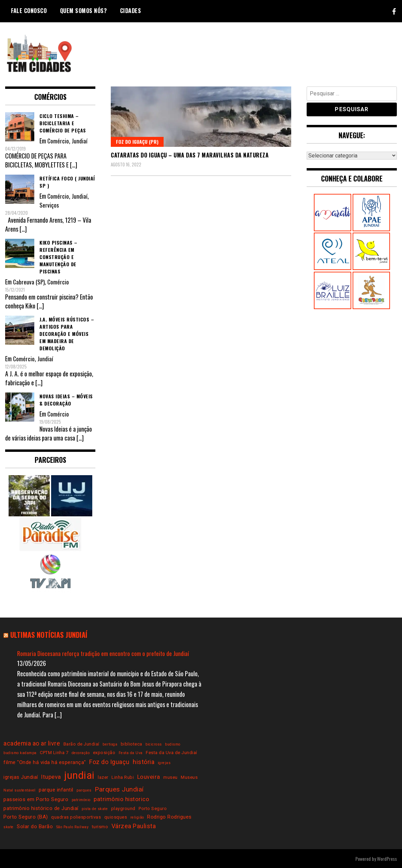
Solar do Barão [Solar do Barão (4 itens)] (35, 826)
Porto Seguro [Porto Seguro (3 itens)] (153, 808)
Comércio (58, 141)
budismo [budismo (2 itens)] (173, 744)
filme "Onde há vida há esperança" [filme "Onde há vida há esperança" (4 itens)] (45, 762)
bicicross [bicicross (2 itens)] (154, 744)
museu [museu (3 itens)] (170, 777)
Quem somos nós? (84, 11)
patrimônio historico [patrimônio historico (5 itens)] (121, 799)
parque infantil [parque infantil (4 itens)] (56, 789)
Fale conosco (29, 11)
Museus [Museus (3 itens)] (189, 777)
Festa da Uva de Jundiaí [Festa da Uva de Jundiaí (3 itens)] (172, 753)
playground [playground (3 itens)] (123, 808)
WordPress (387, 858)
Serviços (49, 205)
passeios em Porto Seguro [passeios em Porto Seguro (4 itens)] (36, 799)
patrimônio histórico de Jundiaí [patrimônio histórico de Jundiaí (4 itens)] (41, 808)
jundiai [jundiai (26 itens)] (79, 775)
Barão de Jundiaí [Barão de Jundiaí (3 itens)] (81, 744)
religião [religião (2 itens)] (137, 817)
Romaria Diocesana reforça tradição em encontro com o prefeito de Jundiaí (104, 653)
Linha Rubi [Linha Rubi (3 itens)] (123, 777)
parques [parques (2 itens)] (84, 790)
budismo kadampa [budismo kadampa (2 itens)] (20, 753)
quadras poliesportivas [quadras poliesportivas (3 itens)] (76, 817)
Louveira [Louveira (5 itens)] (149, 777)
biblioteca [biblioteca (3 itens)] (132, 744)
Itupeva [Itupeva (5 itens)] (51, 777)
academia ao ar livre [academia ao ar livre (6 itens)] (32, 743)
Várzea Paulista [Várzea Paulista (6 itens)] (134, 826)
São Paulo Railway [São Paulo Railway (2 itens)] (73, 827)
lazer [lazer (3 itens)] (103, 777)
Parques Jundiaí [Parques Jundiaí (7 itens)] (119, 789)
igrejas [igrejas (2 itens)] (164, 763)
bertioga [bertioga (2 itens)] (110, 744)
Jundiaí (80, 141)
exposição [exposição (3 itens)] (104, 753)
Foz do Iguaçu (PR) (137, 142)
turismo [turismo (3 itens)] (100, 827)
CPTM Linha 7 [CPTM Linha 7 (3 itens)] (54, 753)
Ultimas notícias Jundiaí (51, 634)
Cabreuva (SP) (29, 282)
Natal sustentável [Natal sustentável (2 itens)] (20, 790)
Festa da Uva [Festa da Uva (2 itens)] (131, 753)
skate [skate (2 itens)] (9, 827)
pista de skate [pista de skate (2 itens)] (95, 808)
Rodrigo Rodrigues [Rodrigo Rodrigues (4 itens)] (169, 817)
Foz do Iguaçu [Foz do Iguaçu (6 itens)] (109, 762)
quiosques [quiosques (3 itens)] (116, 817)
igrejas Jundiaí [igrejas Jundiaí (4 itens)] (21, 777)
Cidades (131, 11)
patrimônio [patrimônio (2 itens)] (81, 800)
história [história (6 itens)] (144, 762)
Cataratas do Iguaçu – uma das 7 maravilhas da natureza (190, 155)
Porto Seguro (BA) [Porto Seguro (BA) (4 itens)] (26, 817)
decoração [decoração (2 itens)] (81, 753)
